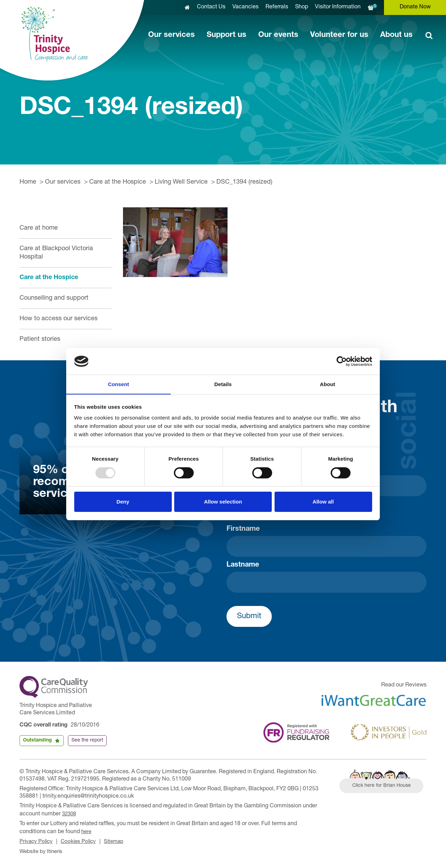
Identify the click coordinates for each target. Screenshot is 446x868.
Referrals (277, 7)
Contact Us (211, 7)
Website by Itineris (42, 850)
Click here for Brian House (384, 787)
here (87, 831)
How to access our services (59, 319)
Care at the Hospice (118, 182)
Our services (171, 35)
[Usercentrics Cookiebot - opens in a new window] (342, 361)
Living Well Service (181, 182)
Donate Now (415, 7)
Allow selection (223, 502)
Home (28, 182)
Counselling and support (54, 298)
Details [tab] (223, 384)
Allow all (323, 502)
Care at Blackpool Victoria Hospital (56, 253)
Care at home (39, 228)
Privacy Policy (37, 840)
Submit (249, 616)
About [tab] (328, 384)
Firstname (243, 529)
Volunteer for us (339, 35)
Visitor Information (338, 7)
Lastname (243, 565)
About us (396, 35)
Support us (226, 35)
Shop (302, 7)
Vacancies (245, 7)
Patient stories (40, 339)
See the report (87, 740)
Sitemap (118, 840)
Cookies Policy (81, 840)
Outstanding (37, 740)
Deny (123, 502)
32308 (70, 814)
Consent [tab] (119, 384)
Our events (278, 35)
